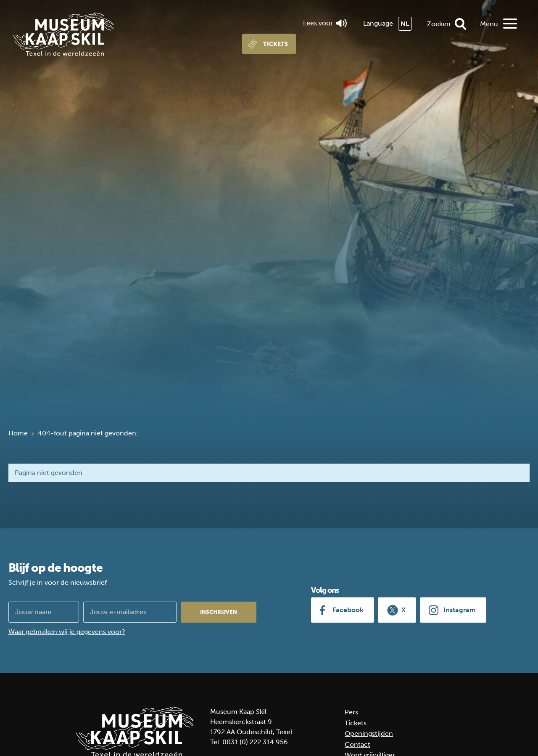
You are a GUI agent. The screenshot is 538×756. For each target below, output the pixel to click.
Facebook (348, 610)
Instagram (460, 610)
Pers (351, 712)
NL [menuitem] (405, 24)
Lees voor (325, 23)
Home (18, 433)
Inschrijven (219, 612)
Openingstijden (369, 733)
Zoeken (439, 24)
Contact (357, 744)
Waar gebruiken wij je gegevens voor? (67, 632)
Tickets (276, 44)
